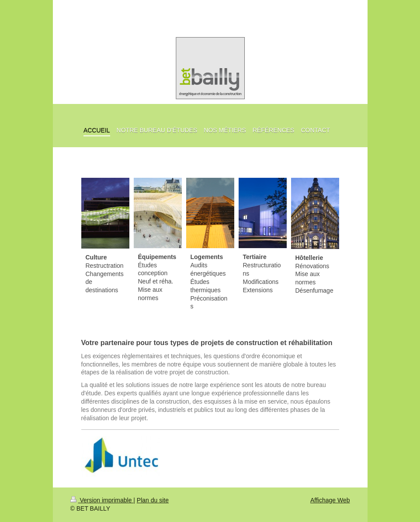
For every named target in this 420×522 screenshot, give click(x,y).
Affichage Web (330, 500)
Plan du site (153, 500)
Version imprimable (102, 500)
